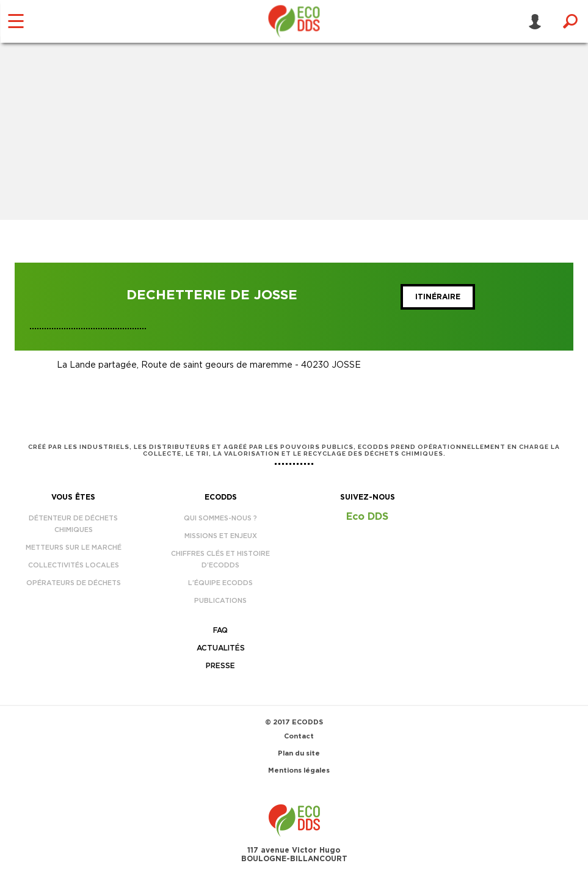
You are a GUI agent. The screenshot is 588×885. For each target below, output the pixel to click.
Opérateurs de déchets (74, 583)
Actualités (221, 648)
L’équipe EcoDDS (220, 583)
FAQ (220, 630)
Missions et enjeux (221, 536)
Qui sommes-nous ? (220, 518)
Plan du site (299, 753)
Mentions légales (299, 770)
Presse (220, 666)
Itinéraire (438, 297)
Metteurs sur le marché (74, 548)
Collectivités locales (74, 565)
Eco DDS (367, 517)
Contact (299, 736)
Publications (220, 601)
